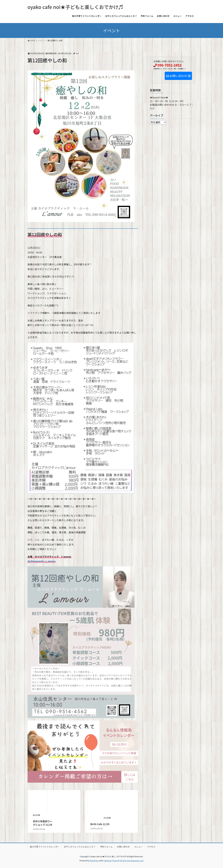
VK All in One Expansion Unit (132, 860)
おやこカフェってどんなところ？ (80, 847)
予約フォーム (106, 847)
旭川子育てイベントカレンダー (45, 847)
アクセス (151, 847)
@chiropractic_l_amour (42, 561)
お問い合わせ (123, 847)
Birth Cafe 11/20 (100, 824)
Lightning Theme (111, 860)
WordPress (94, 860)
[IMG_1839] (83, 751)
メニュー (138, 847)
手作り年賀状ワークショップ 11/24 (43, 823)
